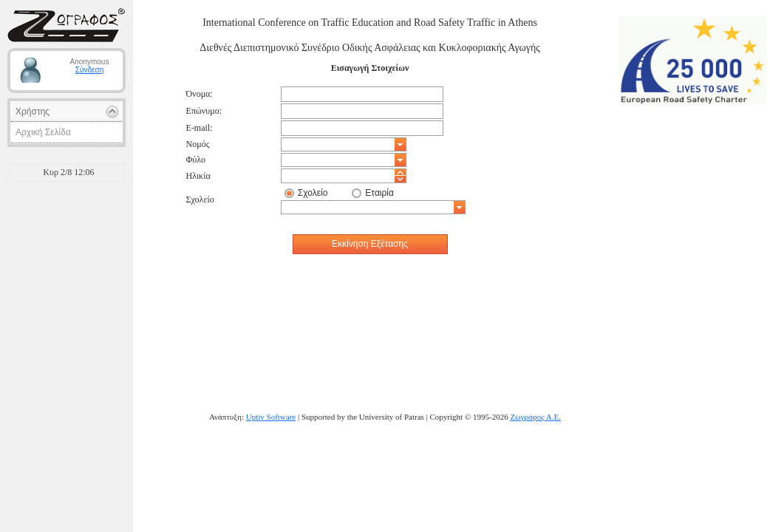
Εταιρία (379, 193)
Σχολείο (313, 193)
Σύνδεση (89, 70)
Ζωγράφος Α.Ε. (535, 417)
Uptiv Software (271, 417)
